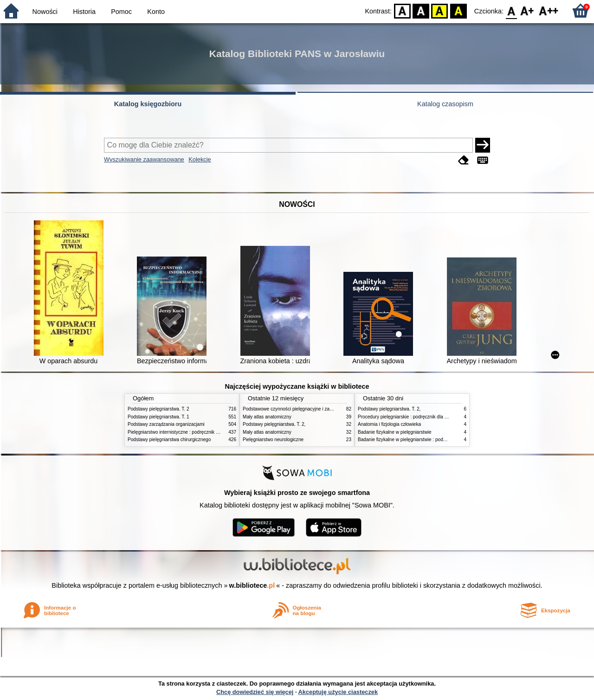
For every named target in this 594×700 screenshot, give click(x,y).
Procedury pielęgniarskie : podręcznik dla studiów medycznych (423, 417)
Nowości (45, 12)
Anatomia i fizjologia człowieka (389, 424)
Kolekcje (200, 159)
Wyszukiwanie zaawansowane (144, 159)
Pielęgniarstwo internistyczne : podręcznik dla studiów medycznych (197, 432)
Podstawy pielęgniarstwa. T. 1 (158, 417)
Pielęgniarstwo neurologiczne (273, 440)
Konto (156, 12)
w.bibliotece (252, 585)
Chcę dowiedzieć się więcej (255, 692)
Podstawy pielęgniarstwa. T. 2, (274, 424)
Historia (84, 12)
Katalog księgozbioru (148, 104)
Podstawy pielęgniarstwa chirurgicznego (169, 440)
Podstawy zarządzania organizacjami (166, 424)
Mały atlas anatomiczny (267, 417)
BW (421, 10)
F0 (511, 10)
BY (458, 10)
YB (440, 10)
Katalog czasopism (445, 104)
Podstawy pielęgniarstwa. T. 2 (158, 409)
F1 (527, 10)
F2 (549, 10)
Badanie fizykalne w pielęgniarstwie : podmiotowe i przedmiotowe (426, 440)
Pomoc (121, 12)
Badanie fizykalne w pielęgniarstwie (395, 432)
